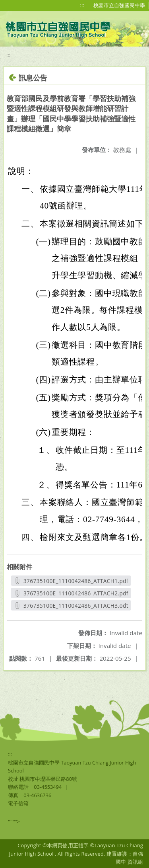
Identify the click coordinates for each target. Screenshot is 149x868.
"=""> (14, 821)
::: (82, 5)
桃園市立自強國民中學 (119, 5)
